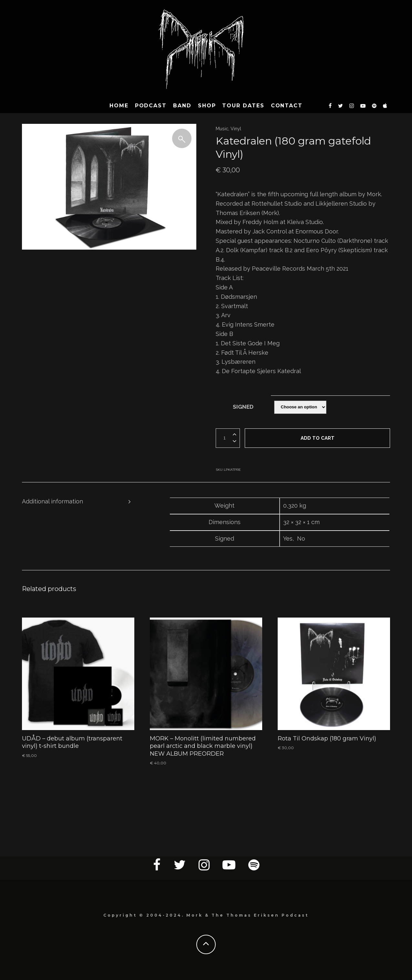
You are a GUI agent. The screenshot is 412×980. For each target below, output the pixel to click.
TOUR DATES (243, 106)
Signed (243, 407)
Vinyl (236, 129)
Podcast (151, 106)
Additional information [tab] (52, 501)
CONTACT (287, 106)
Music (222, 129)
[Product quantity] (224, 438)
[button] (182, 138)
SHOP (207, 106)
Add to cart (318, 438)
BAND (182, 106)
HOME (119, 106)
